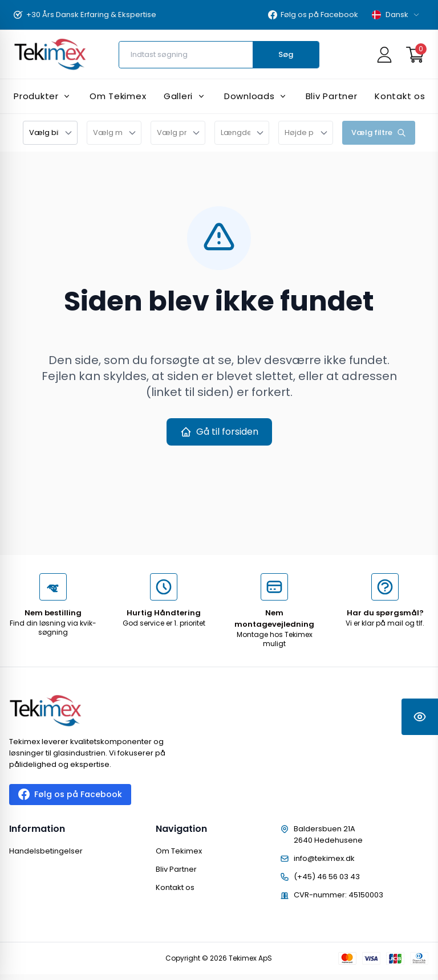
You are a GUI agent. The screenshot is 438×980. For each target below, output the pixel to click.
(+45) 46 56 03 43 (327, 877)
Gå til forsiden (219, 432)
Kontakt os (175, 887)
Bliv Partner (176, 869)
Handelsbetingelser (46, 851)
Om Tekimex (179, 851)
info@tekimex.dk (324, 858)
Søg (286, 54)
